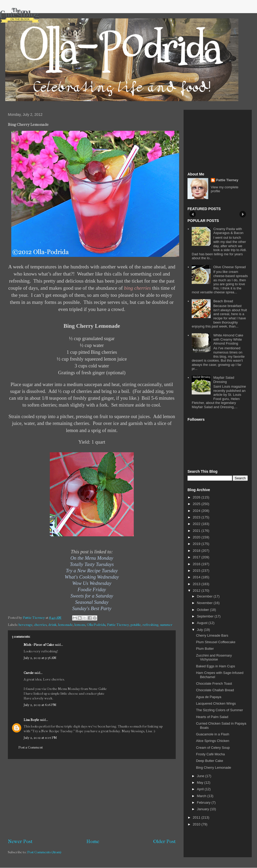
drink (52, 625)
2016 (197, 564)
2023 (197, 517)
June (201, 776)
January (204, 809)
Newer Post (20, 841)
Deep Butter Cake (209, 761)
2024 (197, 511)
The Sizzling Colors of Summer (219, 710)
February (204, 802)
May (201, 783)
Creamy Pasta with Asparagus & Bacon (228, 231)
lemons (80, 625)
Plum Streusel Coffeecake (216, 642)
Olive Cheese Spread (229, 267)
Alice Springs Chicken (212, 741)
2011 (197, 817)
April (201, 789)
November (205, 603)
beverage (26, 625)
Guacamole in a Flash (212, 734)
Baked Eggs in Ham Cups (215, 666)
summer (166, 625)
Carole (29, 673)
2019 (197, 544)
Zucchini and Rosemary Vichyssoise (214, 658)
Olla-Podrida (96, 625)
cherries (40, 625)
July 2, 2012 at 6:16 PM (40, 705)
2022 (197, 524)
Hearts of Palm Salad (212, 717)
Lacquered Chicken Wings (216, 703)
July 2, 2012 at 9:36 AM (40, 658)
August (203, 623)
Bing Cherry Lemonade (213, 768)
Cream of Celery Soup (213, 748)
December (205, 596)
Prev (193, 214)
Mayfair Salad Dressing (224, 380)
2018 (197, 551)
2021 (197, 531)
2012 (197, 591)
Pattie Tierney (118, 625)
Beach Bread (223, 301)
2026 (197, 497)
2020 (197, 537)
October (204, 610)
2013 (197, 584)
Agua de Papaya (208, 697)
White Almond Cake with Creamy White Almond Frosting (228, 339)
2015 (197, 571)
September (206, 616)
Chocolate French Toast (214, 684)
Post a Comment (31, 747)
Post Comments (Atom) (44, 852)
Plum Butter (205, 649)
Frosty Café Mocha (210, 754)
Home (93, 841)
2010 (197, 824)
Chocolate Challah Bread (215, 690)
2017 (197, 557)
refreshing (150, 625)
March (202, 796)
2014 (197, 577)
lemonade (66, 625)
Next (243, 214)
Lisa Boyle (31, 720)
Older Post (164, 841)
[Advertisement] (92, 799)
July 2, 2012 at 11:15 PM (40, 738)
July (200, 630)
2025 (197, 504)
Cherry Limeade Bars (212, 635)
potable (136, 625)
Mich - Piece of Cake (39, 645)
